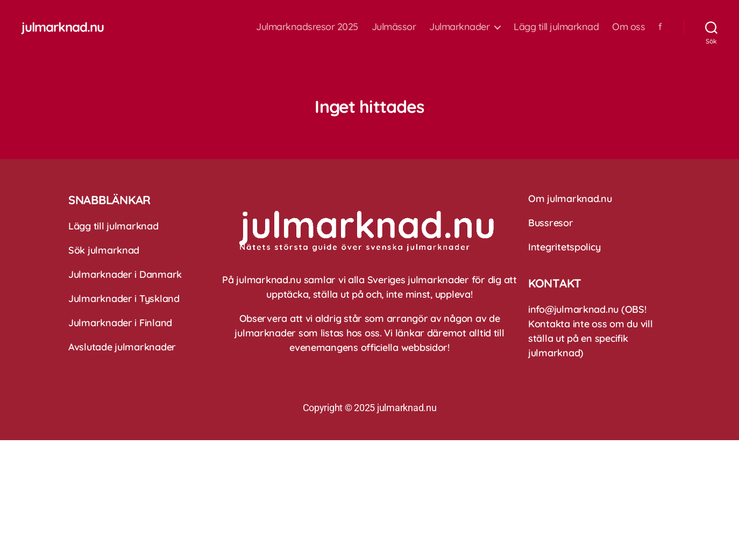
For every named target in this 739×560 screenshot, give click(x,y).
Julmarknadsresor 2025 (307, 27)
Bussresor (551, 223)
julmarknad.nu (63, 27)
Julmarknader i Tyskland (124, 299)
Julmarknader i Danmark (125, 274)
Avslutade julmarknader (122, 347)
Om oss (628, 27)
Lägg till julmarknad (556, 27)
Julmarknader (459, 27)
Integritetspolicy (564, 247)
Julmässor (394, 27)
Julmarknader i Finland (120, 323)
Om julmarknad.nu (570, 199)
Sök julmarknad (104, 250)
